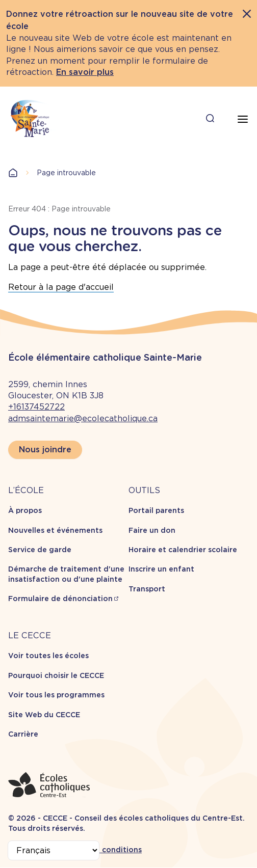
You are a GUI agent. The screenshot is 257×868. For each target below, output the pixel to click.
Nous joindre (45, 450)
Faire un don (152, 530)
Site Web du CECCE (44, 715)
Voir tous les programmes (56, 695)
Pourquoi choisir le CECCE (56, 675)
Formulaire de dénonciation (60, 599)
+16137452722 (36, 407)
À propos (25, 510)
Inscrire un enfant (161, 569)
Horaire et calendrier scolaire (183, 550)
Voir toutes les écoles (48, 656)
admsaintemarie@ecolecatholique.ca (83, 418)
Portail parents (156, 510)
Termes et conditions (102, 850)
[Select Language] (54, 850)
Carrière (23, 734)
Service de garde (40, 550)
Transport (147, 589)
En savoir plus (85, 72)
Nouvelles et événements (55, 530)
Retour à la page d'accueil (61, 287)
